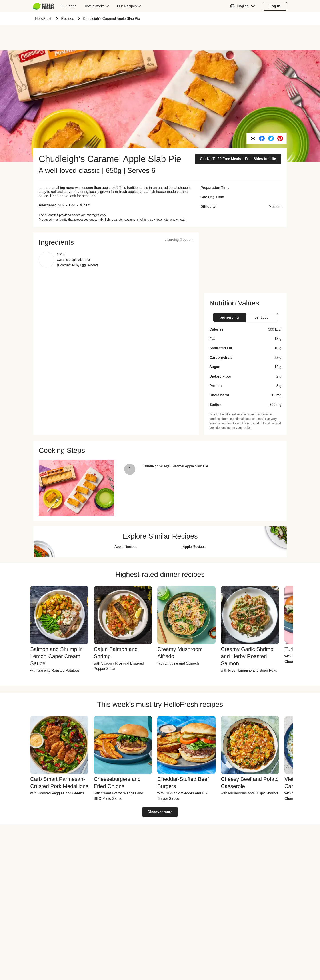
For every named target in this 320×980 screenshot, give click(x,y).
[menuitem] (45, 6)
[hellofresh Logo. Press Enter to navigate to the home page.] (43, 6)
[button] (244, 6)
